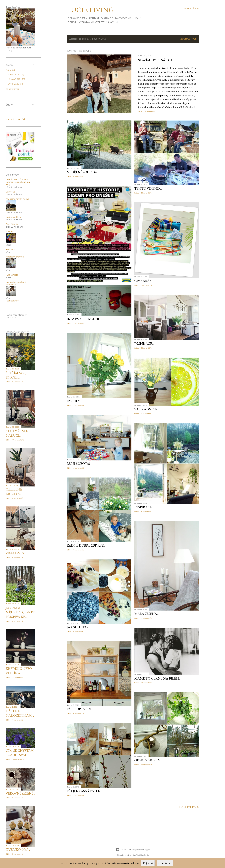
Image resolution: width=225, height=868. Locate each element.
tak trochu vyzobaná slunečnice (16, 283)
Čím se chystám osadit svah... (20, 753)
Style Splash (12, 224)
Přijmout (148, 863)
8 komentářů (146, 414)
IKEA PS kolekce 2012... (86, 319)
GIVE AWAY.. (143, 281)
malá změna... (147, 614)
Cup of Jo (10, 192)
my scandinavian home (17, 199)
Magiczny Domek (15, 257)
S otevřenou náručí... (18, 433)
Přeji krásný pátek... (85, 791)
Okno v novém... (149, 760)
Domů (70, 18)
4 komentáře (146, 618)
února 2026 (16, 84)
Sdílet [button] (140, 112)
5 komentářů (79, 632)
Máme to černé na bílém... (158, 678)
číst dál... (194, 112)
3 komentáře (146, 193)
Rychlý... (74, 401)
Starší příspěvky (189, 807)
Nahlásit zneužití (15, 119)
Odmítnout (165, 863)
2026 (11, 70)
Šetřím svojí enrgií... (17, 375)
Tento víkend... (148, 188)
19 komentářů (18, 759)
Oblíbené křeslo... (14, 492)
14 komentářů (18, 440)
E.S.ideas (10, 231)
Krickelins (10, 250)
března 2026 (16, 79)
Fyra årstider (12, 275)
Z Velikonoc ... (19, 850)
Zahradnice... (147, 409)
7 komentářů (146, 683)
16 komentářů (147, 285)
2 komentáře (150, 112)
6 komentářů (79, 177)
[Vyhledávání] (191, 9)
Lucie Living (90, 10)
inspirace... (144, 344)
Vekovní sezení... (20, 793)
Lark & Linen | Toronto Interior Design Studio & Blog (18, 182)
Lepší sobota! (78, 464)
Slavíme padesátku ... (156, 60)
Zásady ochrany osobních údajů (120, 18)
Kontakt (93, 18)
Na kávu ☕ (111, 22)
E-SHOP (71, 22)
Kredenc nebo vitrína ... (19, 671)
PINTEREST (97, 22)
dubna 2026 (16, 75)
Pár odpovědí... (80, 709)
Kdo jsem (81, 18)
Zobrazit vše (188, 39)
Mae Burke (145, 855)
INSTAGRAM (83, 22)
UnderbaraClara (13, 217)
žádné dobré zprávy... (86, 545)
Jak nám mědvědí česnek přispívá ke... (20, 612)
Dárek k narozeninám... (20, 713)
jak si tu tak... (79, 627)
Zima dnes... (16, 553)
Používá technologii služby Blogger (133, 850)
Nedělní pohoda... (83, 172)
